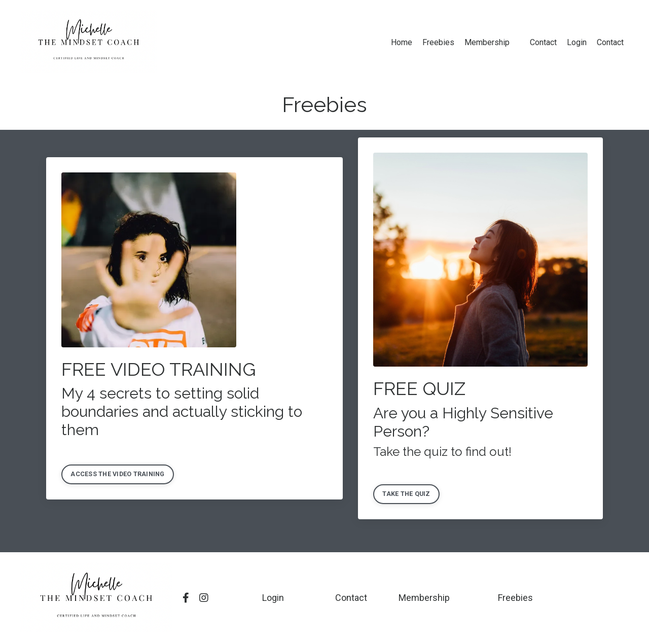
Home (402, 42)
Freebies (438, 42)
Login (577, 42)
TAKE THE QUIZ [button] (406, 494)
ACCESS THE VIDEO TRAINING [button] (117, 474)
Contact (543, 42)
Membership (487, 42)
